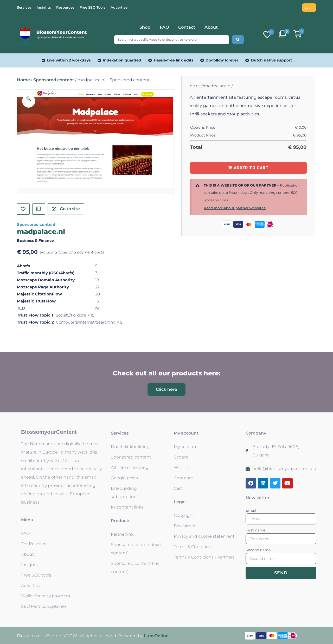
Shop (145, 27)
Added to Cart (251, 168)
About (211, 27)
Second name (258, 550)
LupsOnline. (157, 636)
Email (251, 510)
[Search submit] (238, 40)
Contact (187, 27)
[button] (29, 101)
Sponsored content (54, 80)
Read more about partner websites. (235, 208)
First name (255, 530)
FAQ (164, 27)
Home (23, 80)
